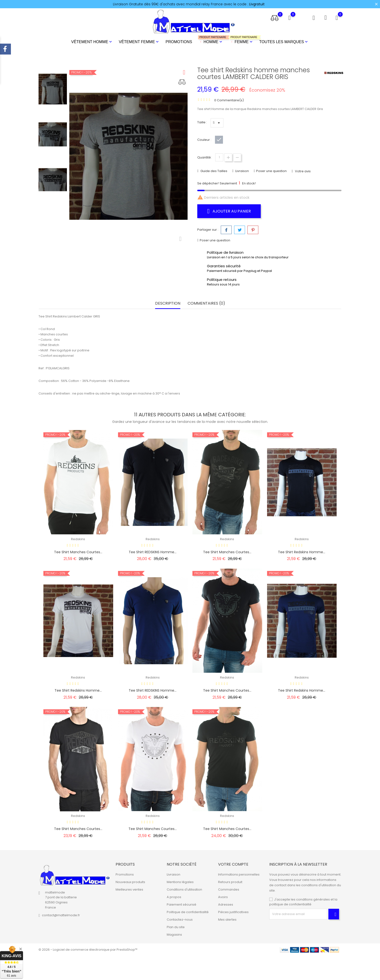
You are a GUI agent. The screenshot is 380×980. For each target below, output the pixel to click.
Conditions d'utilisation (184, 889)
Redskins (78, 539)
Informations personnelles (239, 874)
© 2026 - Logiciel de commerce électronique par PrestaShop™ (88, 950)
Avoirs (223, 897)
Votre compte (233, 864)
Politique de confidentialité (188, 912)
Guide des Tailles (214, 171)
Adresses (226, 905)
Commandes (229, 889)
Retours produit (230, 882)
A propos (174, 897)
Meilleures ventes (129, 889)
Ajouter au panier (229, 211)
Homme (211, 40)
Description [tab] (168, 304)
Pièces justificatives (233, 912)
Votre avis (302, 171)
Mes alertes (227, 920)
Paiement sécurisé (182, 905)
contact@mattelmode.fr (61, 915)
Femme (241, 40)
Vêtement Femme (139, 42)
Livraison (242, 171)
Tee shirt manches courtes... (78, 552)
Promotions (179, 42)
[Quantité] (219, 157)
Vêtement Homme (92, 42)
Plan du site (176, 927)
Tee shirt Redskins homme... (302, 552)
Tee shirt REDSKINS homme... (153, 552)
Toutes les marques (284, 42)
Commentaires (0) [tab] (206, 304)
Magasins (174, 935)
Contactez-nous (180, 920)
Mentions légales (180, 882)
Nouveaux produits (130, 882)
